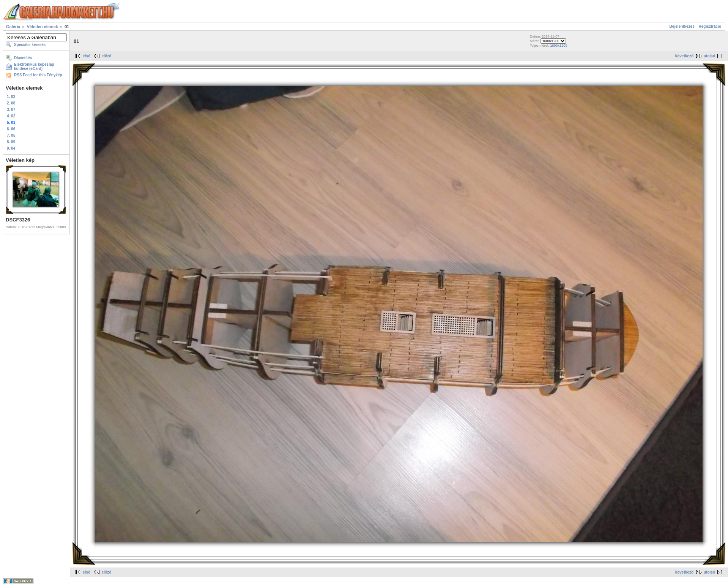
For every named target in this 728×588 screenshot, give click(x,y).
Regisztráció (710, 26)
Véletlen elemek (42, 27)
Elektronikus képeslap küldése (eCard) (34, 66)
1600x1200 (559, 46)
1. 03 (11, 97)
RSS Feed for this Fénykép (38, 75)
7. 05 (11, 135)
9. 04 (11, 148)
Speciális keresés (30, 45)
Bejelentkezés (682, 26)
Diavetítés (23, 58)
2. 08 (11, 103)
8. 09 (11, 142)
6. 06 (11, 129)
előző (107, 56)
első (87, 56)
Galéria (13, 27)
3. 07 (11, 110)
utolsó (709, 56)
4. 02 (11, 116)
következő (684, 56)
